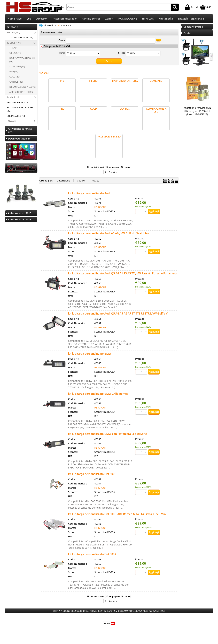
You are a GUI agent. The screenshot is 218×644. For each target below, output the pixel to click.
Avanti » (113, 172)
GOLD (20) (14, 77)
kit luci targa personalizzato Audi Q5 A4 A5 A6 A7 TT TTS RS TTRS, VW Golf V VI (118, 314)
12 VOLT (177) (14, 43)
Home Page (15, 19)
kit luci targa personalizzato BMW (90, 354)
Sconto (122, 53)
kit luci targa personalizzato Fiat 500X (92, 554)
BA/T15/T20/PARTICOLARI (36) (22, 60)
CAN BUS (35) (16, 82)
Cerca (62, 41)
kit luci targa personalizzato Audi (89, 194)
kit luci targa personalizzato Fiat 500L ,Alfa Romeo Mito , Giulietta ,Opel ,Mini (117, 514)
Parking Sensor (91, 19)
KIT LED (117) (13, 33)
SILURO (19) (15, 53)
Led (29, 19)
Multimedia (166, 19)
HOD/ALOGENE (128, 19)
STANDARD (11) (17, 67)
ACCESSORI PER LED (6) (21, 92)
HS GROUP (100, 207)
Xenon (109, 19)
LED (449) (11, 121)
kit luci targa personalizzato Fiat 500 (91, 474)
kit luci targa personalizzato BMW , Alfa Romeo (98, 394)
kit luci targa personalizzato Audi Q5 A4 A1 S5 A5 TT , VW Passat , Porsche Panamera (122, 274)
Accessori (42, 19)
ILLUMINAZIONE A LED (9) (20, 38)
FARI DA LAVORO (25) (18, 103)
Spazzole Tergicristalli (191, 19)
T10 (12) (13, 48)
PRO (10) (14, 72)
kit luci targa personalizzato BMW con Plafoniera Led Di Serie (107, 434)
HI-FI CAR (148, 19)
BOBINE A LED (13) (16, 116)
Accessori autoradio (65, 19)
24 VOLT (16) (13, 98)
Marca (62, 53)
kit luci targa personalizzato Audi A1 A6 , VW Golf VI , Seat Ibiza (108, 234)
